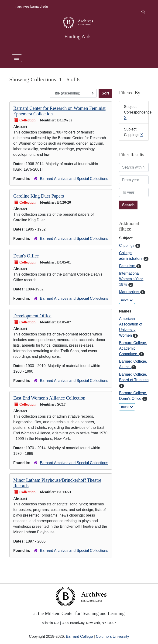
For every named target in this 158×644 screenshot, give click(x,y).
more (127, 300)
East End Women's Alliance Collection (49, 398)
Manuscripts (130, 292)
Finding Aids (78, 37)
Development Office (32, 316)
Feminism (128, 266)
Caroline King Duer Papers (39, 196)
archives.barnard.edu (31, 7)
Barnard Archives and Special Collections (74, 179)
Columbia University (112, 636)
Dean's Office (26, 256)
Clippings (127, 246)
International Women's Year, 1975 (131, 279)
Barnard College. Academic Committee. (133, 348)
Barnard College (79, 636)
